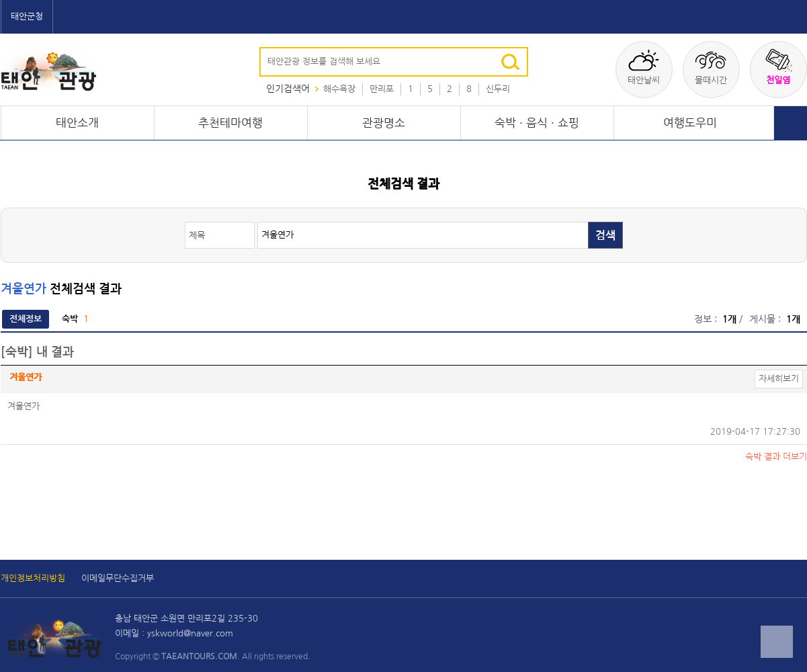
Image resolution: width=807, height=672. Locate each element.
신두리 (498, 89)
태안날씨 (644, 67)
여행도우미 (690, 123)
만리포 (382, 89)
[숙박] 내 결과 (37, 352)
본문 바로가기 (0, 0)
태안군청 (27, 16)
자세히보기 (779, 379)
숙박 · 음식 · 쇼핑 (537, 123)
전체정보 (26, 319)
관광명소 (384, 123)
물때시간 (711, 67)
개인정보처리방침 (33, 578)
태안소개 (77, 123)
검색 (605, 236)
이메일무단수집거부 (118, 578)
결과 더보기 (776, 457)
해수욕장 (339, 89)
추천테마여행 (230, 123)
